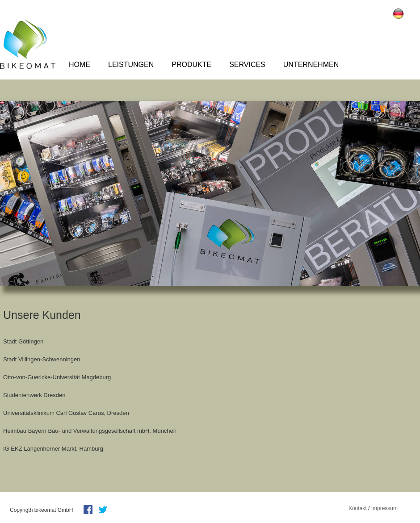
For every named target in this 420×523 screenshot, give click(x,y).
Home (80, 65)
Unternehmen (311, 65)
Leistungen (131, 65)
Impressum (384, 508)
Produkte (191, 65)
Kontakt (358, 508)
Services (247, 65)
